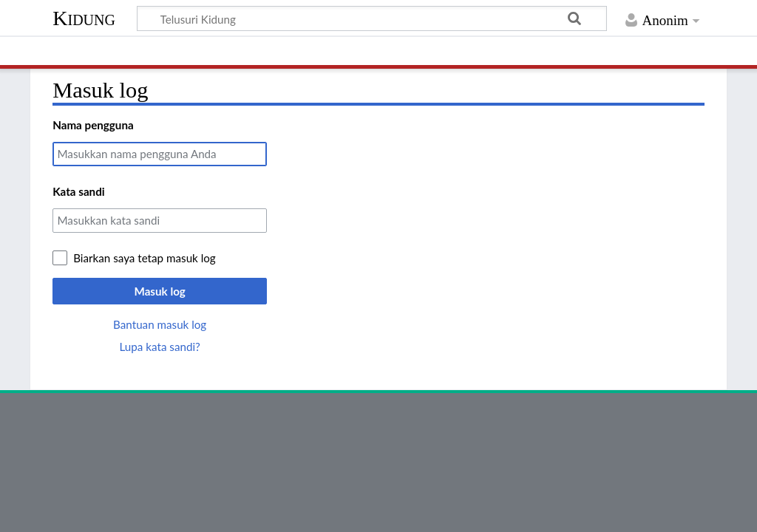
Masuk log (160, 291)
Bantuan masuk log (160, 324)
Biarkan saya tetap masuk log (145, 258)
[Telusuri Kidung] (372, 18)
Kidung (84, 18)
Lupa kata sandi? (160, 347)
